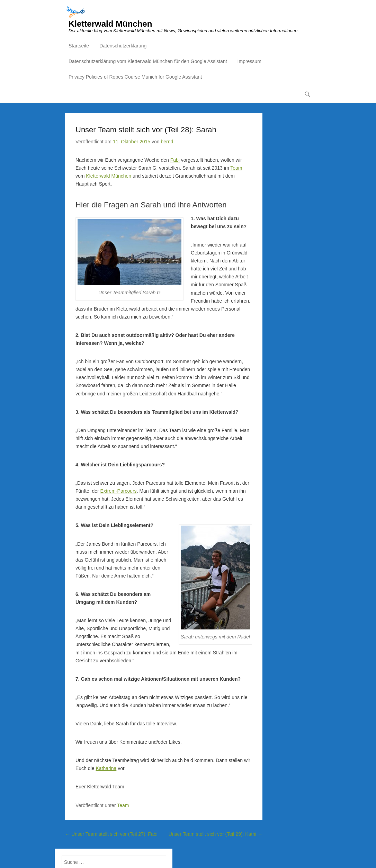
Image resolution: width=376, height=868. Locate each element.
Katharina (106, 768)
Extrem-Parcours (119, 491)
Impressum (249, 61)
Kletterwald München (110, 24)
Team (236, 168)
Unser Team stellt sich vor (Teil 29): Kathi (216, 834)
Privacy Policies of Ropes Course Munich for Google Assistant (135, 77)
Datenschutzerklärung (123, 46)
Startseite (79, 46)
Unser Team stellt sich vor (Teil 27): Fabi (111, 834)
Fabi (175, 160)
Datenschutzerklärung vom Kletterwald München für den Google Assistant (148, 61)
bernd (167, 142)
